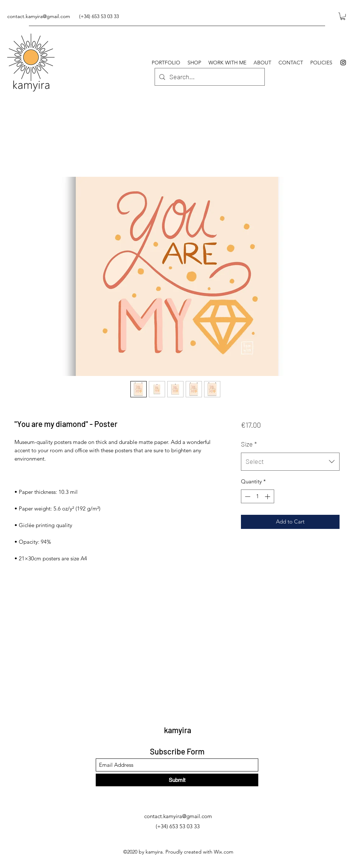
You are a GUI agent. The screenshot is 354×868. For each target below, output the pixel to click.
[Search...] (209, 77)
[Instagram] (343, 63)
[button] (343, 16)
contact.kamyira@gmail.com (39, 16)
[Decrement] (247, 497)
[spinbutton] (257, 497)
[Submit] (177, 780)
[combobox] (290, 462)
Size (249, 444)
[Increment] (268, 497)
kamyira (178, 730)
